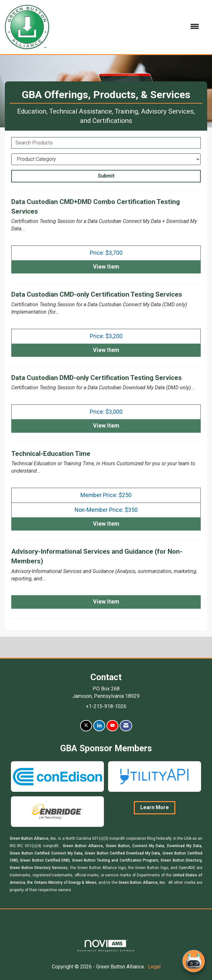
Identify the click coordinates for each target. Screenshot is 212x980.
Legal (154, 967)
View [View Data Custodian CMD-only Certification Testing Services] (106, 350)
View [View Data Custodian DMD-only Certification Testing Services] (106, 426)
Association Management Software (106, 946)
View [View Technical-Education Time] (106, 524)
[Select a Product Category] (106, 159)
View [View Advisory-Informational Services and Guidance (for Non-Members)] (106, 602)
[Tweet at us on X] (86, 726)
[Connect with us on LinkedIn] (99, 726)
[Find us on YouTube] (112, 726)
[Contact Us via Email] (126, 726)
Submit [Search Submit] (106, 176)
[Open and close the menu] (127, 27)
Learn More (155, 807)
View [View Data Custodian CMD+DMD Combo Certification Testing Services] (106, 267)
